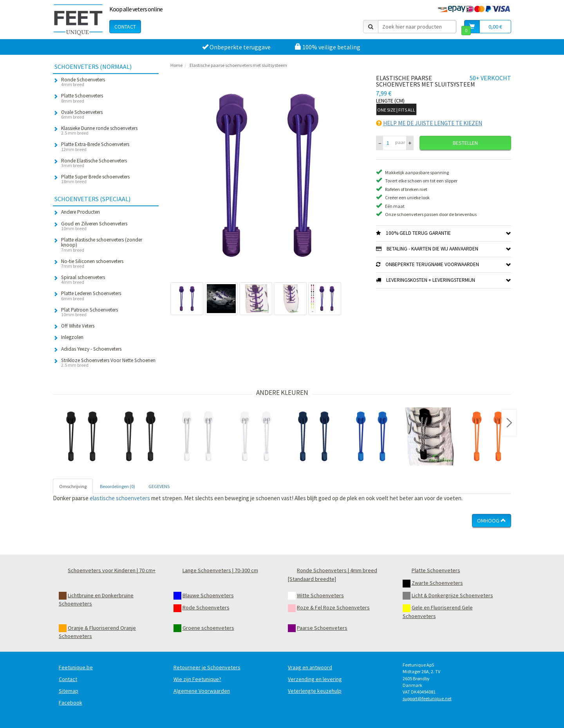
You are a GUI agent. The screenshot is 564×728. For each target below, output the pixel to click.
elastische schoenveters (120, 498)
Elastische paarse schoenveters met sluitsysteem (238, 65)
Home (176, 65)
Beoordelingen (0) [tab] (117, 486)
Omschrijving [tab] (73, 486)
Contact (125, 27)
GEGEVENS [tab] (159, 486)
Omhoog (492, 521)
